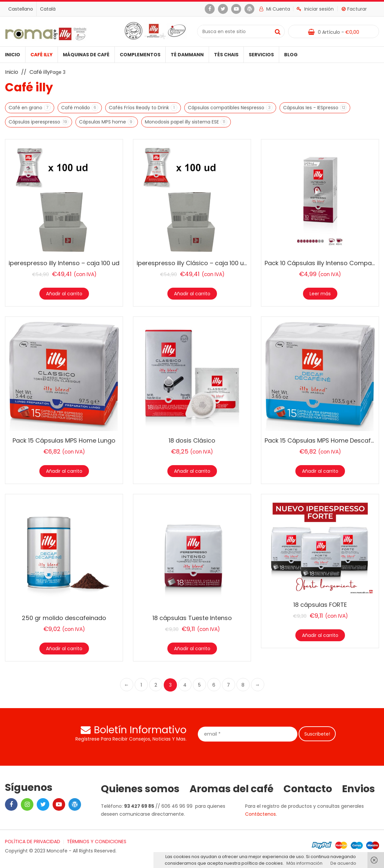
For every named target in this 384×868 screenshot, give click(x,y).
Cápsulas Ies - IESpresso (312, 108)
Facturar (354, 9)
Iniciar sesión (315, 9)
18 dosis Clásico (192, 440)
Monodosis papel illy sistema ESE (183, 122)
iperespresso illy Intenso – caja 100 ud (64, 263)
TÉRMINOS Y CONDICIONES (97, 842)
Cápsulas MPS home (103, 122)
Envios (359, 789)
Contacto (308, 789)
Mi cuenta (275, 9)
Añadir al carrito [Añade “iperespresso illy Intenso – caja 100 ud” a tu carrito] (64, 294)
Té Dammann (187, 55)
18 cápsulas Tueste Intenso (192, 618)
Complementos (140, 55)
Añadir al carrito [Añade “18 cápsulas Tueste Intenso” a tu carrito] (192, 649)
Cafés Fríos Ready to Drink (140, 108)
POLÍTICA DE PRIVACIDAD (33, 842)
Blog (291, 55)
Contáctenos (260, 814)
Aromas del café (232, 789)
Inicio (13, 55)
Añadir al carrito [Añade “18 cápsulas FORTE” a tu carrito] (320, 635)
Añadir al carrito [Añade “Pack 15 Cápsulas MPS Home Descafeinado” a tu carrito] (320, 471)
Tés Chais (226, 55)
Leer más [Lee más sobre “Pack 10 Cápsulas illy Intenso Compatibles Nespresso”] (320, 294)
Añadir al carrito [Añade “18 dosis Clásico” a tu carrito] (192, 471)
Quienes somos (140, 789)
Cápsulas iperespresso (35, 122)
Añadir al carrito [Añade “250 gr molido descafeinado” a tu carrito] (64, 649)
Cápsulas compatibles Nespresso (227, 108)
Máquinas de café (86, 55)
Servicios (261, 55)
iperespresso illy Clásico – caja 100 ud (192, 263)
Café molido (76, 108)
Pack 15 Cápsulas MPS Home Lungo (64, 440)
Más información (304, 863)
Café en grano (26, 108)
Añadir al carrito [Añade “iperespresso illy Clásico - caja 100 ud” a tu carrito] (192, 294)
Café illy (42, 55)
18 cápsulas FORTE (320, 605)
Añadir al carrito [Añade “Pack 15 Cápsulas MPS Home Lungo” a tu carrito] (64, 471)
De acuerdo (343, 863)
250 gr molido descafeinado (64, 618)
